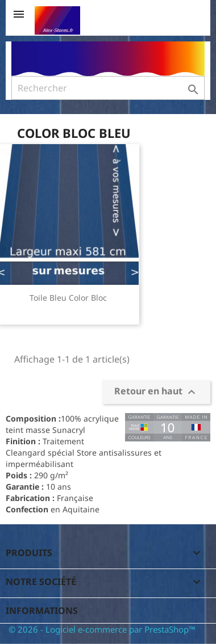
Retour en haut (156, 392)
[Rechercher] (108, 88)
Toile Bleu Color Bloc (68, 298)
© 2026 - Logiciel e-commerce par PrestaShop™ (102, 629)
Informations (42, 611)
